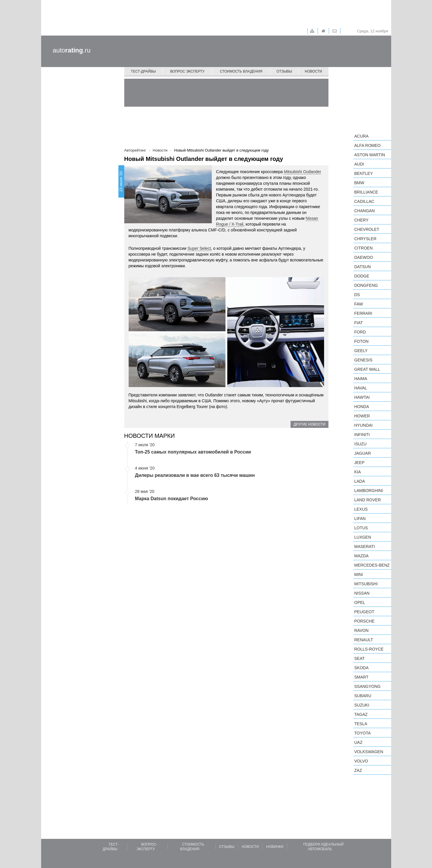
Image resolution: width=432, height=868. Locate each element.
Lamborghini (369, 491)
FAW (359, 304)
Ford (360, 332)
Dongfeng (366, 285)
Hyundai (364, 425)
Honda (362, 407)
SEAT (360, 658)
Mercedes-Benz (372, 565)
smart (362, 677)
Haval (361, 388)
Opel (360, 602)
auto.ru (72, 50)
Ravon (362, 630)
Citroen (364, 248)
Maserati (365, 547)
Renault (364, 640)
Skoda (362, 668)
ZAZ (358, 770)
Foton (362, 341)
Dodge (362, 276)
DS (357, 295)
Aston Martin (370, 155)
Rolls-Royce (369, 649)
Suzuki (362, 705)
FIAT (359, 323)
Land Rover (368, 500)
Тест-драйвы (144, 71)
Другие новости (309, 424)
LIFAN (360, 519)
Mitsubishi (366, 584)
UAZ (358, 742)
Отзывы (284, 71)
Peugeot (364, 612)
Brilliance (366, 192)
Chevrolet (367, 229)
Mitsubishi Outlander (302, 172)
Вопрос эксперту (187, 71)
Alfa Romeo (368, 145)
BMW (359, 183)
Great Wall (367, 369)
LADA (360, 481)
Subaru (363, 696)
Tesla (361, 724)
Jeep (360, 463)
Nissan (362, 593)
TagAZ (361, 714)
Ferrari (363, 313)
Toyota (363, 733)
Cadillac (364, 201)
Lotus (361, 528)
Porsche (364, 621)
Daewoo (364, 257)
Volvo (361, 761)
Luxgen (363, 537)
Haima (361, 379)
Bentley (364, 173)
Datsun (363, 267)
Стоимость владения (241, 71)
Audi (359, 164)
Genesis (363, 360)
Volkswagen (369, 752)
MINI (359, 574)
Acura (362, 136)
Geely (361, 351)
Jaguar (363, 453)
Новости (313, 71)
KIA (358, 472)
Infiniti (362, 435)
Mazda (362, 556)
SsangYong (368, 686)
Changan (365, 211)
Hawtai (362, 397)
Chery (362, 220)
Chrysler (365, 239)
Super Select (199, 248)
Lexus (361, 509)
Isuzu (361, 444)
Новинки (275, 847)
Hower (362, 416)
